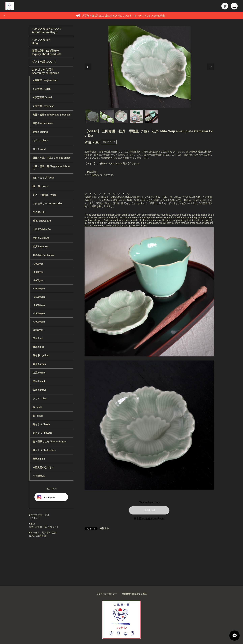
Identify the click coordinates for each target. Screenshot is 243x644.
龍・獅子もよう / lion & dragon (50, 442)
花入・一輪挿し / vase (45, 195)
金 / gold (37, 407)
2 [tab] (107, 117)
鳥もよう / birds (41, 424)
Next (211, 67)
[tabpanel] (149, 67)
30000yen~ (39, 330)
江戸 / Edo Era (41, 247)
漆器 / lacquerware (43, 123)
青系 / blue (38, 347)
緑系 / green (39, 364)
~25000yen (39, 313)
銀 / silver (38, 416)
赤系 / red (38, 338)
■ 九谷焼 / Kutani (42, 89)
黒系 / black (39, 381)
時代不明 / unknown (44, 255)
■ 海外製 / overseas (43, 106)
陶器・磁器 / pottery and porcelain (52, 115)
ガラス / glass (40, 140)
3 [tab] (122, 117)
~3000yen (38, 264)
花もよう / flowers (43, 433)
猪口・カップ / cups (44, 178)
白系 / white (39, 373)
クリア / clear (40, 398)
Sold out (149, 510)
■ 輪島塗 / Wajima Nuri (45, 80)
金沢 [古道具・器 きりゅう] (43, 527)
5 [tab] (151, 117)
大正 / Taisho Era (42, 229)
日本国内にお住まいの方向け (149, 519)
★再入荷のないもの (43, 467)
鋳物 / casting (40, 132)
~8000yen (38, 280)
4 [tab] (137, 117)
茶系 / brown (40, 390)
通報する (104, 528)
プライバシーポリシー (107, 594)
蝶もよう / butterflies (44, 450)
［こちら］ (35, 518)
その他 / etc (39, 212)
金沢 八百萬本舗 (38, 536)
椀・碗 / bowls (41, 186)
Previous (88, 67)
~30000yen (39, 322)
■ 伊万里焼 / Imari (42, 97)
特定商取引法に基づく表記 (134, 594)
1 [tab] (92, 117)
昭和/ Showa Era (42, 221)
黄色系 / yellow (41, 355)
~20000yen (39, 305)
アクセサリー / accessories (48, 203)
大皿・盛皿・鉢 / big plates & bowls (51, 168)
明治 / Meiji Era (41, 238)
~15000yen (39, 297)
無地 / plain (39, 459)
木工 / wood (39, 149)
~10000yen (39, 289)
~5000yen (38, 272)
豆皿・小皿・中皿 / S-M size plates (52, 158)
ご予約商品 (39, 476)
